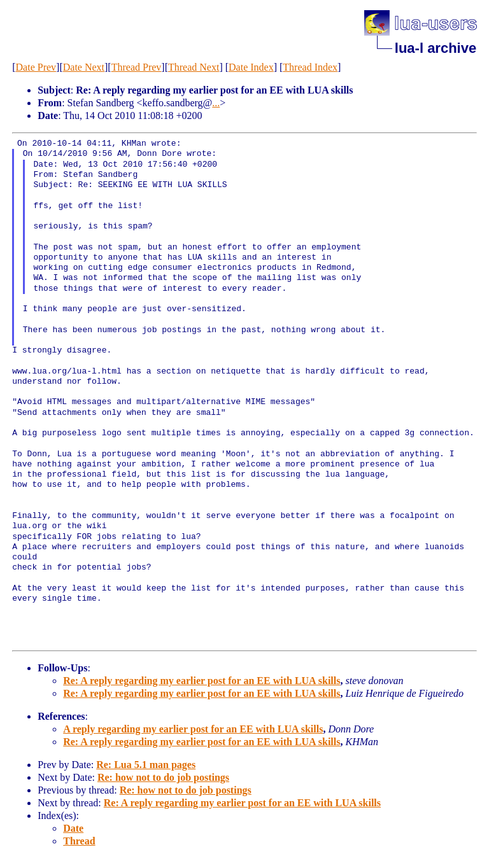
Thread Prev (137, 67)
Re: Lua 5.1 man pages (146, 765)
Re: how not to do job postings (163, 777)
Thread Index (310, 67)
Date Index (251, 67)
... (216, 103)
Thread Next (194, 67)
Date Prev (36, 67)
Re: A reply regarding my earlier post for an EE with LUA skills (202, 681)
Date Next (84, 67)
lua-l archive (436, 48)
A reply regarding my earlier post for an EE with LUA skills (193, 729)
